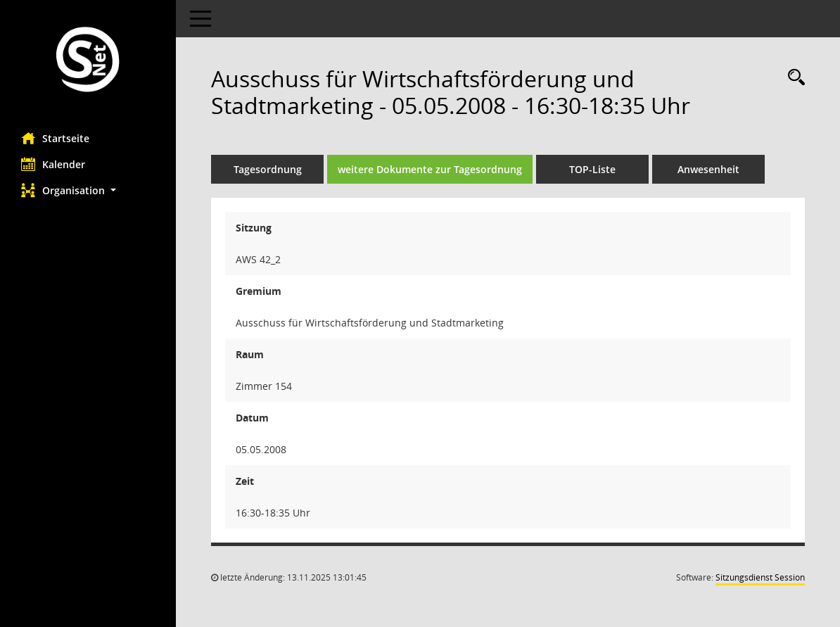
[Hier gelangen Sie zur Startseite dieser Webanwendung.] (88, 61)
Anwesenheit (708, 169)
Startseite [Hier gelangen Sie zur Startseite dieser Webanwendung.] (55, 138)
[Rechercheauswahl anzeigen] (793, 78)
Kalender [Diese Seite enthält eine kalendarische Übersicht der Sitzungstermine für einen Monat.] (53, 164)
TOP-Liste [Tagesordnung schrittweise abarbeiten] (592, 169)
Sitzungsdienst (760, 577)
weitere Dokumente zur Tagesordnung (430, 169)
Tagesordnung (268, 169)
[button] (88, 190)
